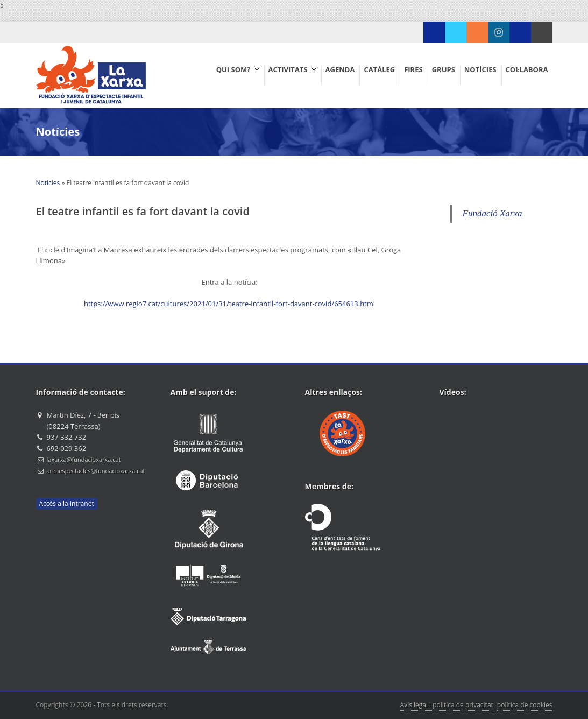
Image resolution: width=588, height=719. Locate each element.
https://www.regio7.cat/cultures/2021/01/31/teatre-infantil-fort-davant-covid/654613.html (229, 304)
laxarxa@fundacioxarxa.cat (84, 459)
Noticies (48, 183)
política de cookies (525, 705)
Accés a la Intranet (67, 503)
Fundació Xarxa (493, 213)
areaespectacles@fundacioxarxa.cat (96, 471)
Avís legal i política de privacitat (447, 705)
